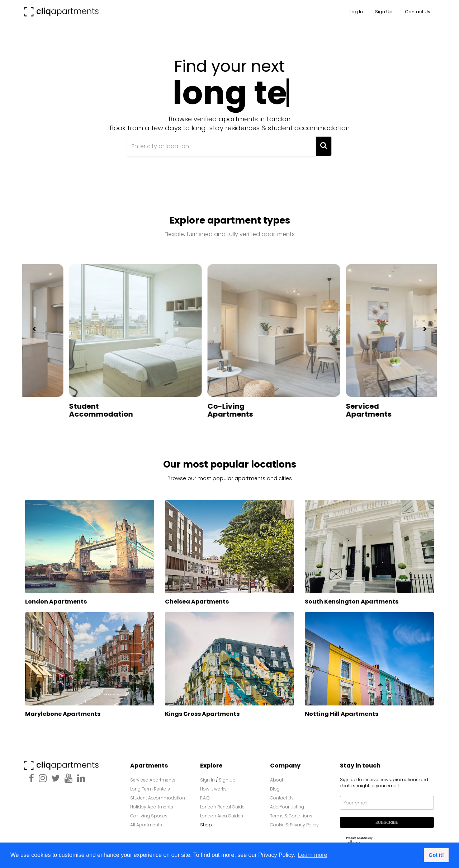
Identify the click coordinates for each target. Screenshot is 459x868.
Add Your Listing (287, 804)
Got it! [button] (436, 855)
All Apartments (146, 822)
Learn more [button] (313, 855)
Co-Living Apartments (325, 407)
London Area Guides (222, 813)
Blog (275, 786)
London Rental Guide (222, 804)
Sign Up (227, 777)
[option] (91, 340)
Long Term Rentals (150, 786)
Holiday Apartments (152, 804)
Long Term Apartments (48, 407)
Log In (356, 12)
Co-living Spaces (149, 813)
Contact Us (418, 12)
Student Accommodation (195, 407)
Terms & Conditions (291, 813)
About (277, 777)
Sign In (207, 777)
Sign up (384, 12)
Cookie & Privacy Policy (294, 822)
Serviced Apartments (153, 777)
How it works (213, 786)
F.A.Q (205, 795)
